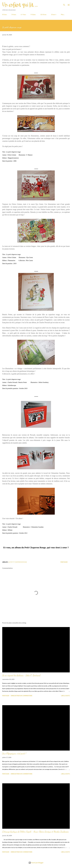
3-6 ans (14, 15)
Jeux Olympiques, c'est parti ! (14, 754)
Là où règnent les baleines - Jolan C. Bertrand (21, 675)
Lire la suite (65, 696)
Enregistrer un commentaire (22, 696)
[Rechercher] (64, 3)
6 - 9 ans (23, 15)
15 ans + (54, 15)
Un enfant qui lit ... (20, 5)
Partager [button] (64, 562)
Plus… (63, 15)
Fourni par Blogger (36, 863)
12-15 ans (43, 15)
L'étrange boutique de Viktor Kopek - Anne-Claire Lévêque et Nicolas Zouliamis (35, 832)
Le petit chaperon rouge (18, 562)
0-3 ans (4, 15)
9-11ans (33, 15)
